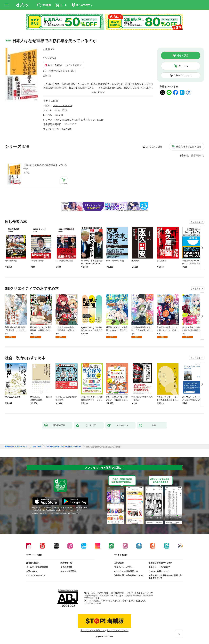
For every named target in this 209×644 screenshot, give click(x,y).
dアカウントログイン (36, 575)
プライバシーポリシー (124, 567)
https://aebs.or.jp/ (93, 603)
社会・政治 (61, 110)
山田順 (47, 49)
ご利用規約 (119, 563)
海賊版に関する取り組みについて (129, 575)
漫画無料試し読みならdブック (16, 447)
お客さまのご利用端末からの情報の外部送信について (165, 577)
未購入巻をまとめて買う (189, 147)
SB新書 (59, 115)
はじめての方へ (33, 563)
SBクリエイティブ (63, 105)
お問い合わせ (32, 571)
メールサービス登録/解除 (37, 567)
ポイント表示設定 (68, 571)
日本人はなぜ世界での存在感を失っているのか (45, 167)
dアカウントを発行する (93, 630)
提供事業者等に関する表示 (160, 563)
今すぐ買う (183, 55)
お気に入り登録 (154, 147)
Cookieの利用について (159, 571)
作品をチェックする (183, 75)
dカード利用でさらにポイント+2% (58, 71)
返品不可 (47, 76)
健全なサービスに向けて (159, 567)
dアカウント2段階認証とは (126, 571)
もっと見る (195, 222)
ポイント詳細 (72, 65)
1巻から (184, 156)
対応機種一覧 (66, 563)
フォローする (52, 49)
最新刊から (198, 156)
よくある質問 (66, 567)
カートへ (183, 66)
